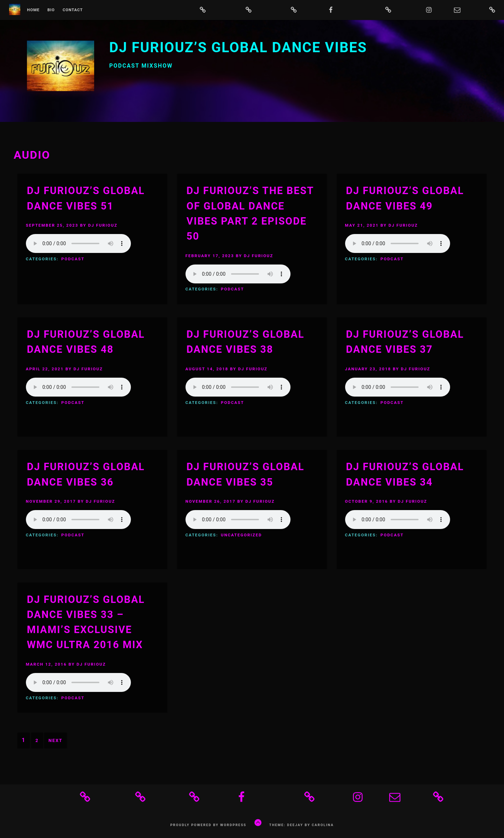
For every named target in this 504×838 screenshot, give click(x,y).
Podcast (73, 259)
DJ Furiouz (103, 225)
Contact (73, 10)
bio (51, 10)
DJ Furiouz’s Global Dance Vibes (238, 47)
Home (33, 10)
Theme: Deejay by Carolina (301, 825)
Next (55, 740)
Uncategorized (241, 535)
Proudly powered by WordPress (208, 825)
